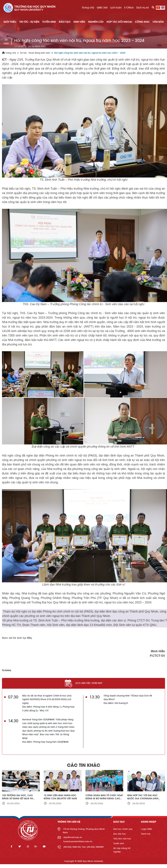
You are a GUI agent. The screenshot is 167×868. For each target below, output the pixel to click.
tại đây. (28, 638)
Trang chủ (88, 8)
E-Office (129, 8)
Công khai (142, 22)
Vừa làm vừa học (122, 839)
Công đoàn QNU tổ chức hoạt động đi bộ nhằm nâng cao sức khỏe (104, 799)
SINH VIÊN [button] (79, 22)
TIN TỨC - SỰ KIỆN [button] (29, 22)
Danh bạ (146, 834)
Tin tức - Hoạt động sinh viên (35, 53)
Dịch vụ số (143, 8)
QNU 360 (102, 8)
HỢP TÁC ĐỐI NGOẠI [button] (119, 22)
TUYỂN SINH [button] (49, 22)
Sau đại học (120, 834)
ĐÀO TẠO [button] (65, 22)
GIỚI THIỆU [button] (10, 22)
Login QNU (147, 829)
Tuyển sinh (119, 843)
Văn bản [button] (158, 22)
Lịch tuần (116, 8)
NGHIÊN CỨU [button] (96, 22)
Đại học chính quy (123, 829)
